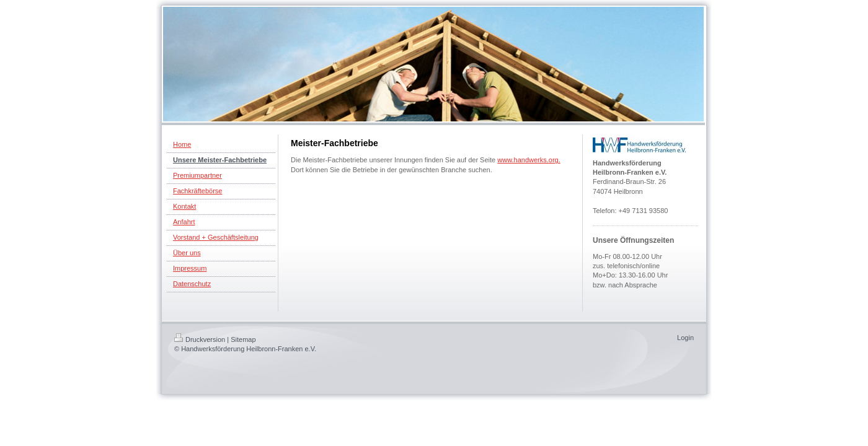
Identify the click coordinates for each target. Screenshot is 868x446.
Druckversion (200, 339)
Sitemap (243, 339)
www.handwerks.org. (529, 160)
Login (685, 338)
